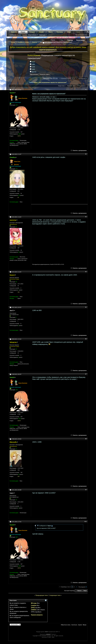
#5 (86, 307)
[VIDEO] (34, 610)
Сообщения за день (15, 35)
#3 (86, 217)
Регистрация (81, 40)
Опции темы (61, 86)
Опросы (35, 42)
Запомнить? (47, 43)
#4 (86, 272)
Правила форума (37, 615)
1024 (32, 62)
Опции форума (32, 35)
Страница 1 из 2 (66, 78)
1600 (32, 69)
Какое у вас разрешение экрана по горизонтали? (50, 82)
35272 (19, 136)
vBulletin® (49, 634)
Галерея (32, 32)
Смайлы (34, 605)
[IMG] (33, 608)
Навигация (42, 35)
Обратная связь (66, 625)
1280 (32, 64)
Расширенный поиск (81, 35)
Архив (80, 625)
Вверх (85, 591)
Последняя (83, 78)
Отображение (81, 86)
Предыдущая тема (42, 595)
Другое (33, 72)
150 (18, 476)
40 (18, 197)
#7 (86, 374)
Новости (14, 32)
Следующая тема (55, 595)
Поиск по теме (71, 86)
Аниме (41, 32)
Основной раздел (24, 42)
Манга (51, 32)
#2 (86, 154)
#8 (86, 439)
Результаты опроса (45, 74)
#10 (86, 522)
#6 (86, 339)
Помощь (70, 40)
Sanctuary (74, 625)
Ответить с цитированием (79, 151)
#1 (86, 89)
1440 (32, 67)
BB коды (34, 603)
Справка (24, 35)
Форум (23, 32)
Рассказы (60, 32)
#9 (86, 490)
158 (18, 292)
